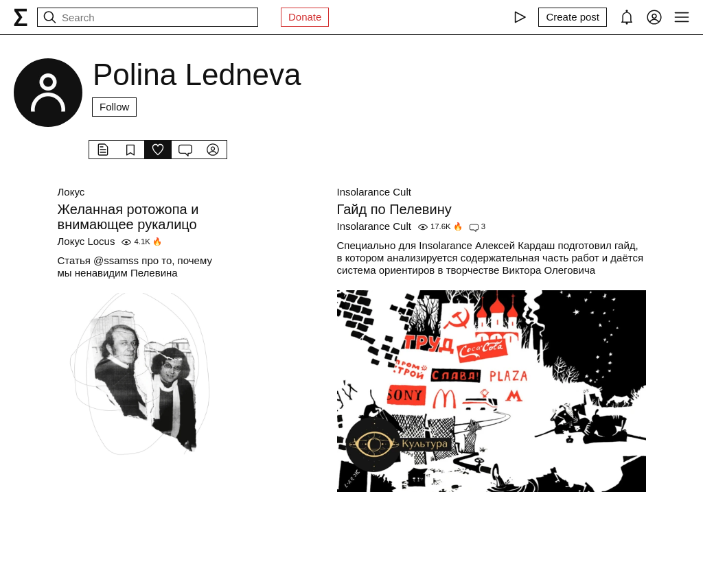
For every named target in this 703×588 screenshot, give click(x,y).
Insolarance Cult (374, 192)
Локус (71, 192)
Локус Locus (87, 241)
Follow (114, 107)
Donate (305, 17)
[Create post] (573, 17)
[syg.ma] (21, 17)
